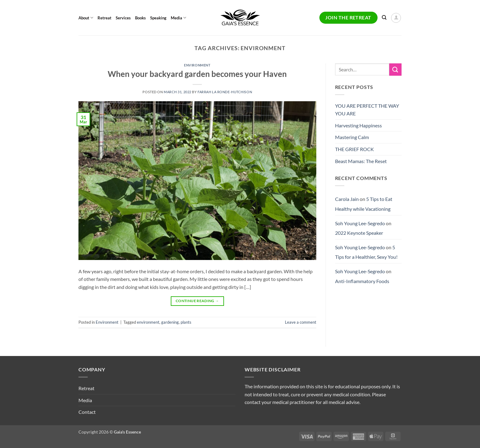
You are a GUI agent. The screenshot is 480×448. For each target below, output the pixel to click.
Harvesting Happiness (358, 125)
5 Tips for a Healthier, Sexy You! (366, 252)
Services (123, 18)
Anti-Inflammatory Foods (362, 281)
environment (148, 322)
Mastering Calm (352, 137)
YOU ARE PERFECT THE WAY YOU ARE (367, 110)
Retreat (104, 18)
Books (140, 18)
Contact (87, 412)
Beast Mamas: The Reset (361, 161)
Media (178, 18)
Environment (197, 65)
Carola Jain (347, 199)
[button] (396, 18)
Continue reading (197, 301)
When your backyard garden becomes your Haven (197, 74)
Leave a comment (301, 322)
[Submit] (395, 69)
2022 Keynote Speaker (359, 233)
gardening (170, 322)
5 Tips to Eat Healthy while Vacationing (364, 204)
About (86, 18)
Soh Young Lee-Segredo (360, 223)
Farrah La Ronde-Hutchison (225, 92)
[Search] (384, 18)
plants (186, 322)
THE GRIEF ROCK (354, 149)
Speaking (158, 18)
